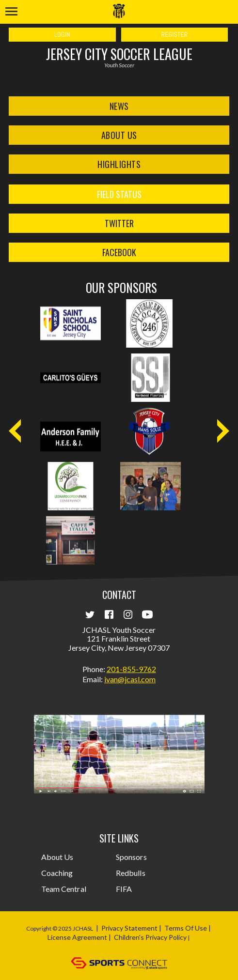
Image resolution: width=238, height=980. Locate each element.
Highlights (119, 164)
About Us (119, 135)
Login (62, 34)
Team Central (64, 889)
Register (175, 34)
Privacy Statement (129, 928)
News (119, 106)
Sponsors (131, 857)
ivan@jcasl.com (130, 679)
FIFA (124, 889)
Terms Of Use (186, 928)
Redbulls (131, 873)
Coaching (57, 873)
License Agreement (77, 937)
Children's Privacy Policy (150, 937)
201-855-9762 (131, 669)
